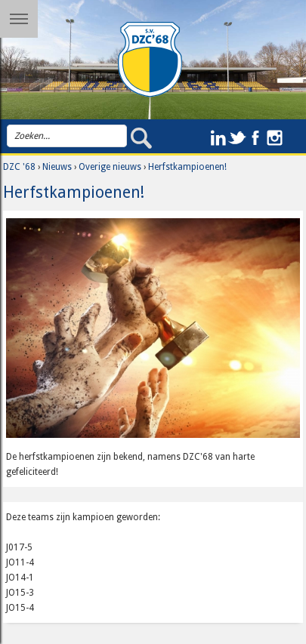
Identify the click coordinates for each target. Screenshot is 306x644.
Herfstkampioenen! (187, 167)
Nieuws (57, 167)
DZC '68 (19, 167)
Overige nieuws (110, 167)
